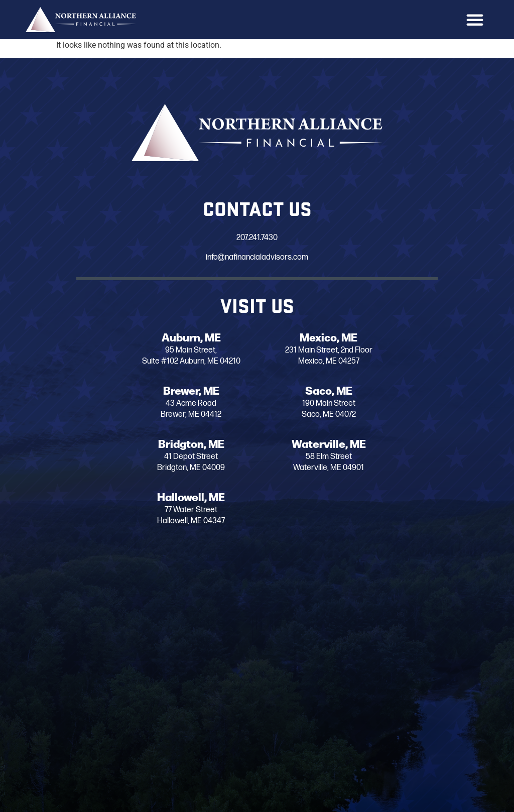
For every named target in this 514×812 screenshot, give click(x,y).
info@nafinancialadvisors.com (257, 257)
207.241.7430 (257, 238)
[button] (475, 20)
